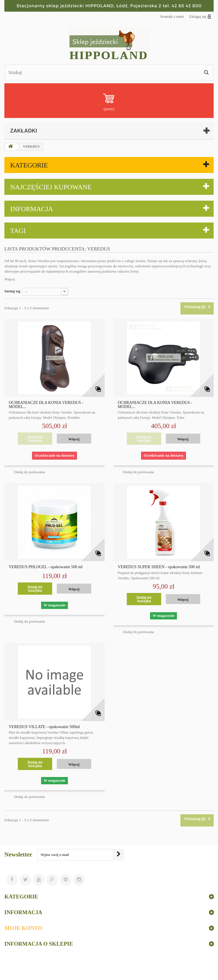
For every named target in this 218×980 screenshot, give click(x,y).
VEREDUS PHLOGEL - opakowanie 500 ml (46, 567)
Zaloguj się (200, 16)
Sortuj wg (12, 291)
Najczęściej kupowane (51, 187)
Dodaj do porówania (29, 472)
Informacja (32, 209)
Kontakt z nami (172, 16)
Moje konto (23, 928)
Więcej (10, 279)
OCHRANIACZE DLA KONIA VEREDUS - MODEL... (46, 405)
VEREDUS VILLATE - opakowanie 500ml (44, 727)
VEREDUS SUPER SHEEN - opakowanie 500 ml (159, 567)
